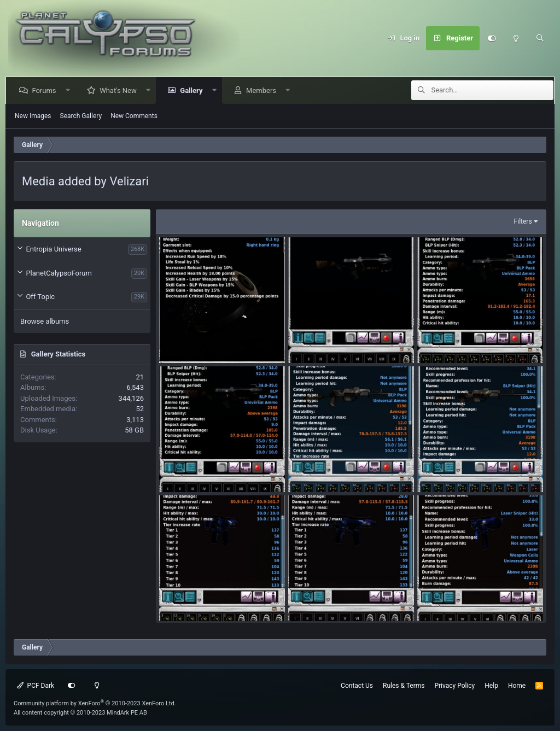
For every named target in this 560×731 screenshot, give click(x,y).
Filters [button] (523, 221)
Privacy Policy (454, 686)
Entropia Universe (53, 249)
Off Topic (40, 297)
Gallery (193, 90)
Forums (46, 90)
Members (263, 90)
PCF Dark (36, 686)
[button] (70, 90)
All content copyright (80, 713)
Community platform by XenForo (95, 703)
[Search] (540, 38)
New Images (33, 116)
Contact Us (357, 686)
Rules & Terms (404, 686)
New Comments (134, 116)
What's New (120, 90)
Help (491, 686)
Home (517, 686)
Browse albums (45, 321)
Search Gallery (81, 116)
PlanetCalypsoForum (59, 273)
